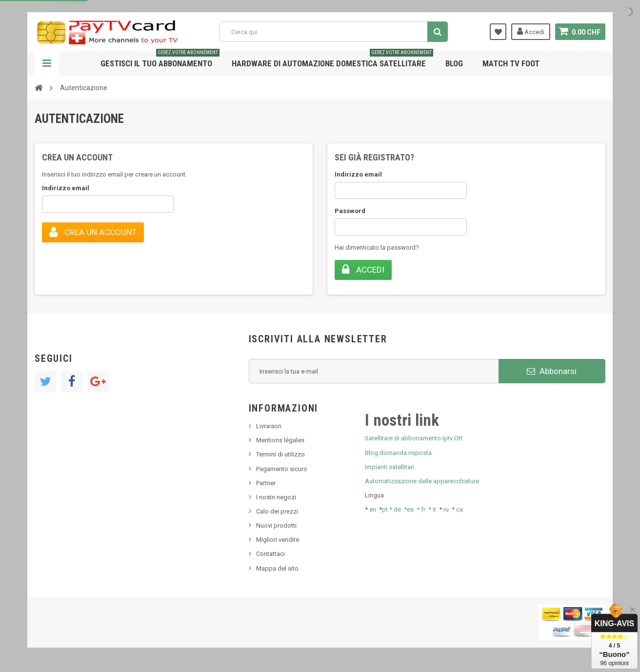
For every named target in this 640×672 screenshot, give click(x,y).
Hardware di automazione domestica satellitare (332, 60)
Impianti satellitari (390, 467)
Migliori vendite (278, 540)
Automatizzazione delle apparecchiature (422, 481)
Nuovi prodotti (276, 525)
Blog (454, 63)
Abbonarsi (552, 371)
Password (350, 211)
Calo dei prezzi (277, 511)
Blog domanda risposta (398, 453)
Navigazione (47, 63)
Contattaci (270, 554)
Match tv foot (511, 63)
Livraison (269, 426)
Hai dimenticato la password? (377, 247)
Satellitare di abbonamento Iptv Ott (414, 438)
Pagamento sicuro (282, 469)
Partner (266, 483)
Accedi (531, 31)
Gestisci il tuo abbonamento (160, 60)
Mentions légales (280, 440)
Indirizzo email (66, 188)
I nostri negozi (276, 497)
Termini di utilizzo (280, 454)
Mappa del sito (277, 568)
